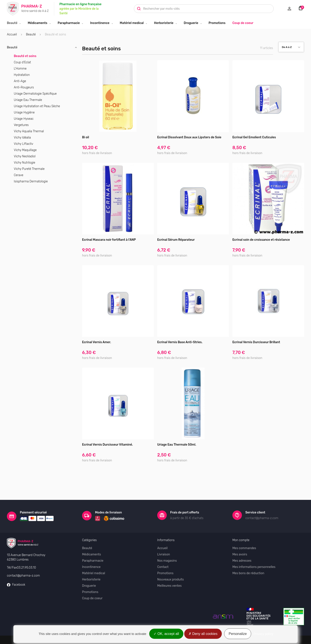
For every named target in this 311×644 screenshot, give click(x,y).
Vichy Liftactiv (24, 144)
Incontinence (100, 23)
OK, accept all (166, 634)
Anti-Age (20, 81)
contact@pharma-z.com (23, 567)
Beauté (12, 23)
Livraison (164, 546)
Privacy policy (263, 634)
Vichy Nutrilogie (25, 163)
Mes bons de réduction (248, 565)
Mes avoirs (240, 546)
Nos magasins (167, 552)
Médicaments (37, 23)
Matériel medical (132, 23)
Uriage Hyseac (24, 119)
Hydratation (22, 75)
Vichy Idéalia (22, 138)
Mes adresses (242, 552)
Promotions (217, 23)
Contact (163, 559)
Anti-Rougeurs (24, 87)
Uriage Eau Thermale (28, 100)
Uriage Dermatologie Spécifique (35, 94)
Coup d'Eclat (22, 62)
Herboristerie (164, 23)
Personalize (238, 634)
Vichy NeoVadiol (25, 156)
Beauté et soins (25, 56)
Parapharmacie (69, 23)
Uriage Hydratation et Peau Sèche (37, 106)
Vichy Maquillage (25, 150)
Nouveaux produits (171, 571)
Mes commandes (244, 540)
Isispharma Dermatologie (31, 181)
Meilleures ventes (169, 578)
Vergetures (21, 125)
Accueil (12, 34)
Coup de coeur (243, 23)
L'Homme (20, 69)
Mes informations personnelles (254, 559)
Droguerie (191, 23)
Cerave (19, 175)
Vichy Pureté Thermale (29, 169)
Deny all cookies (203, 634)
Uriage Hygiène (24, 112)
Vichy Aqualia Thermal (29, 131)
